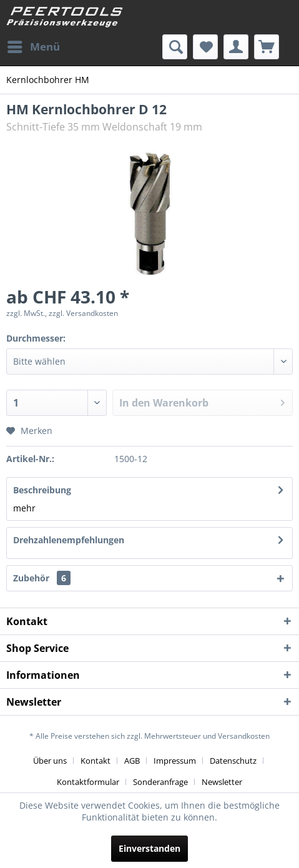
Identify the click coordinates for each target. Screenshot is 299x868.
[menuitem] (33, 47)
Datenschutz (233, 761)
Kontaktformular (88, 782)
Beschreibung (42, 490)
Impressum (175, 761)
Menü (34, 45)
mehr (24, 508)
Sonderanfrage (160, 782)
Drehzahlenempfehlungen (69, 540)
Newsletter (222, 782)
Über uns (50, 761)
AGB (132, 761)
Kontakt (96, 761)
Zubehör (42, 578)
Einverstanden (149, 848)
